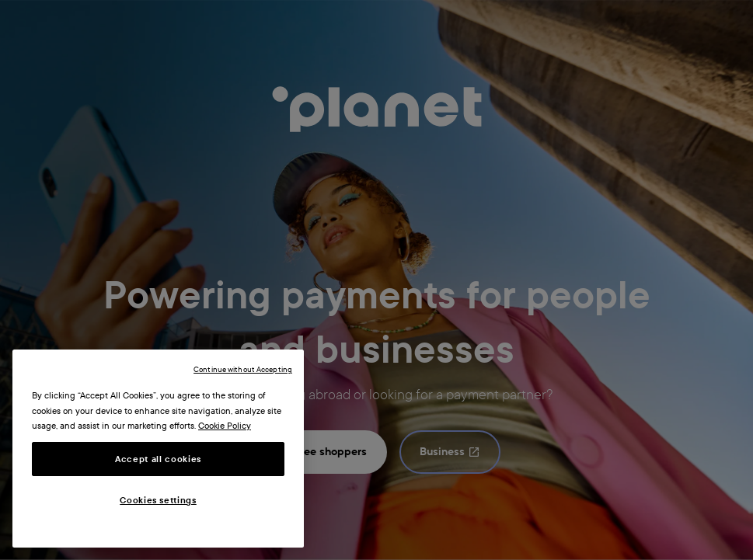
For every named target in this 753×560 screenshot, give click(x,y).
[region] (158, 449)
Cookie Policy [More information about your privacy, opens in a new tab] (225, 426)
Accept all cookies (158, 459)
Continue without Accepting (243, 369)
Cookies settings (158, 500)
